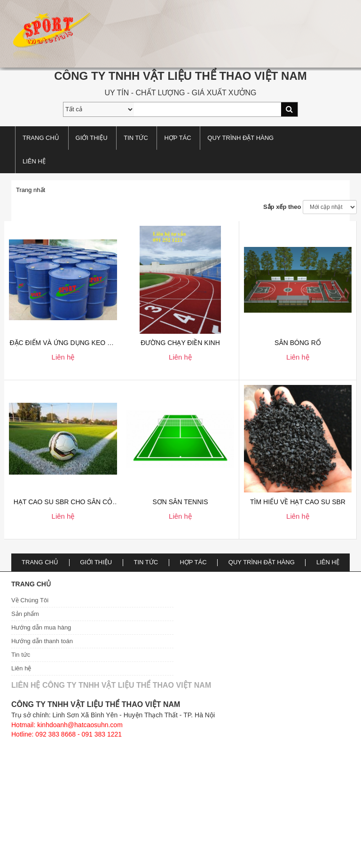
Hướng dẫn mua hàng (41, 627)
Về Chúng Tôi (30, 600)
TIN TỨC (136, 138)
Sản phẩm (25, 614)
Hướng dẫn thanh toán (42, 641)
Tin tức (21, 655)
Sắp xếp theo (282, 207)
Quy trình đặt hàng (240, 138)
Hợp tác (177, 138)
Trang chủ (41, 138)
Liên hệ (34, 161)
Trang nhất (31, 190)
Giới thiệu (92, 138)
